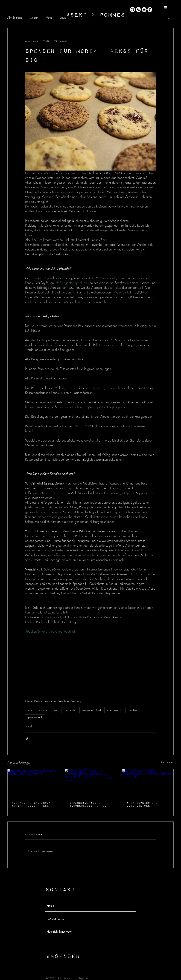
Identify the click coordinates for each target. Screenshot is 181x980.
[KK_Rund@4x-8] (138, 10)
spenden (43, 710)
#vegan (34, 18)
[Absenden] (63, 956)
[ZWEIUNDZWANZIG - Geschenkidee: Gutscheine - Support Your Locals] (148, 783)
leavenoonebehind (91, 710)
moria (56, 710)
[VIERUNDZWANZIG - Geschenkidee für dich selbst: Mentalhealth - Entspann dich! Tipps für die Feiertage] (91, 783)
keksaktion (133, 710)
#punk (63, 18)
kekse (30, 710)
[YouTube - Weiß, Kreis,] (144, 10)
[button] (165, 7)
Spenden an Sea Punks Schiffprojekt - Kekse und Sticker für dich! (32, 804)
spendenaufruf (35, 717)
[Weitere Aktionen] (154, 41)
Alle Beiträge (15, 18)
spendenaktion (114, 710)
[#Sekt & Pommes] (96, 14)
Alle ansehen (167, 762)
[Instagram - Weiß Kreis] (132, 10)
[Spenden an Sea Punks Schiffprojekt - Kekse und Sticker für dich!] (33, 783)
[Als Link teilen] (27, 738)
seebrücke (71, 710)
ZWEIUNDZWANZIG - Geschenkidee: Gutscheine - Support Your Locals (146, 804)
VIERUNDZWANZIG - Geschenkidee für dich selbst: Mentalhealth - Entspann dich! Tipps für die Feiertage (90, 804)
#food (49, 18)
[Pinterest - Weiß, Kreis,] (150, 10)
